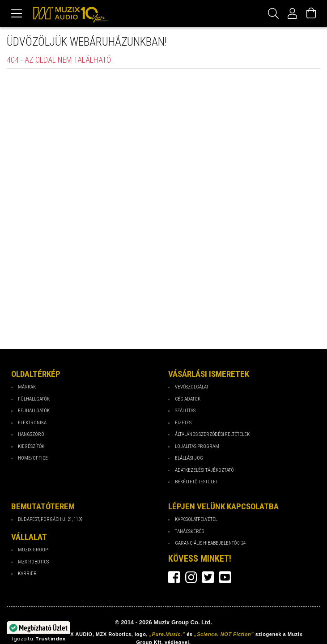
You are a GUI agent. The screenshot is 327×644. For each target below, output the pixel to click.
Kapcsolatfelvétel (196, 519)
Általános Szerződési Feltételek (212, 434)
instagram (191, 577)
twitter (208, 577)
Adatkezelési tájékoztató (204, 470)
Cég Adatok (188, 399)
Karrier (27, 574)
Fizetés (183, 423)
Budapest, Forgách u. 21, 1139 (50, 519)
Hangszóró (31, 434)
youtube (225, 577)
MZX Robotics (33, 562)
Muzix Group (33, 550)
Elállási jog (189, 458)
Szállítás (185, 411)
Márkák (27, 387)
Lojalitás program (197, 446)
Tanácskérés (189, 531)
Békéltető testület (196, 482)
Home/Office (33, 458)
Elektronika (32, 423)
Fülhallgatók (34, 399)
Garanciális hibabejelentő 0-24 (210, 543)
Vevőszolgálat (192, 387)
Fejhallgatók (34, 411)
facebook (174, 577)
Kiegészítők (31, 446)
